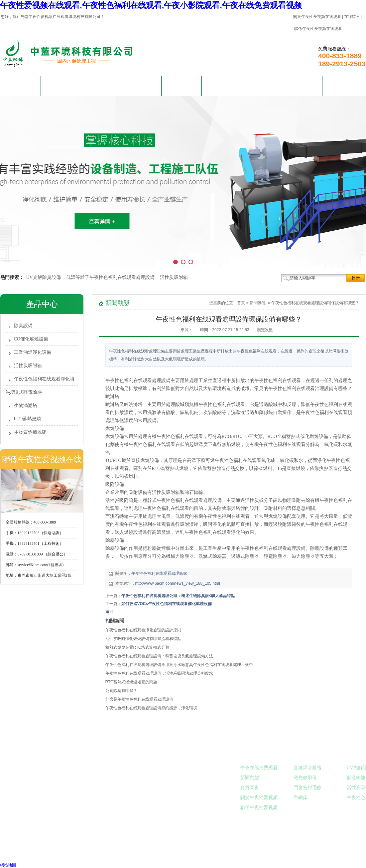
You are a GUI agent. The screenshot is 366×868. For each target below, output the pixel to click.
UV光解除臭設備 (44, 277)
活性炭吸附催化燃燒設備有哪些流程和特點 (143, 639)
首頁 (241, 303)
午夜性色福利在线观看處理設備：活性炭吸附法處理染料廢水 (159, 673)
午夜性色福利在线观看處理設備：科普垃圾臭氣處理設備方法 (159, 656)
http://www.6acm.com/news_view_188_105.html (178, 583)
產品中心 (101, 86)
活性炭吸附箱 (174, 277)
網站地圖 (8, 865)
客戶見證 (222, 86)
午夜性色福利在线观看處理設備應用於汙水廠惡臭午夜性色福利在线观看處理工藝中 (179, 665)
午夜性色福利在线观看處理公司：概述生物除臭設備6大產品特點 (178, 596)
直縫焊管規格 (307, 768)
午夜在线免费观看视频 (262, 90)
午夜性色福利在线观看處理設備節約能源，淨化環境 (151, 708)
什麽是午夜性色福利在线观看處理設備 (139, 699)
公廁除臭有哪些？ (121, 691)
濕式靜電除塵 (28, 392)
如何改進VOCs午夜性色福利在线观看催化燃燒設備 (167, 604)
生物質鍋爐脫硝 (30, 432)
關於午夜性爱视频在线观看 (317, 17)
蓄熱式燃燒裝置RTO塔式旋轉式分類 (137, 647)
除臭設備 (23, 326)
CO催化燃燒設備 (31, 339)
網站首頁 (21, 86)
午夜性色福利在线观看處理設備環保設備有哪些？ (315, 303)
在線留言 (352, 17)
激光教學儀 (305, 778)
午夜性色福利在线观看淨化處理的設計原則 (143, 630)
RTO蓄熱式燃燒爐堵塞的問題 (131, 682)
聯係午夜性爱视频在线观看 (318, 29)
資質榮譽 (250, 788)
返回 (109, 612)
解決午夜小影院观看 (141, 90)
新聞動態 (182, 86)
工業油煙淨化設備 (33, 352)
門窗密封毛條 (307, 788)
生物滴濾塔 (26, 406)
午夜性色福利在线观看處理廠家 (159, 573)
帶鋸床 (301, 798)
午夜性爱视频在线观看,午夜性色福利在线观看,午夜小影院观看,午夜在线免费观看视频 (151, 5)
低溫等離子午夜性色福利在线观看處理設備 (110, 277)
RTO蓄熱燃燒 (28, 419)
